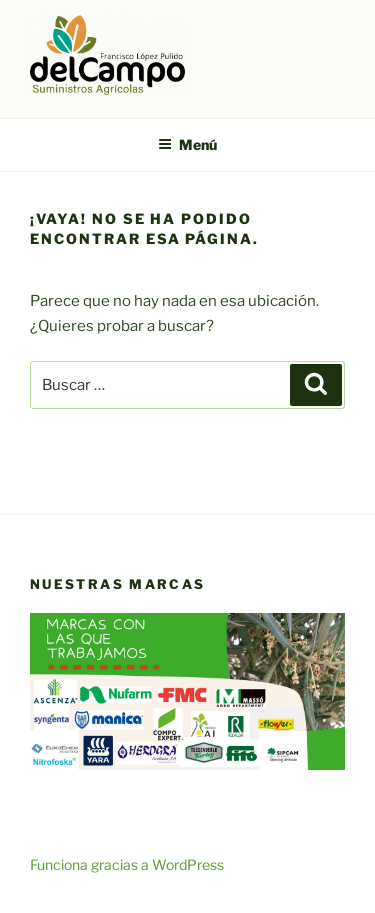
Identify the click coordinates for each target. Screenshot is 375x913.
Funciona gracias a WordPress (127, 864)
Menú (187, 144)
